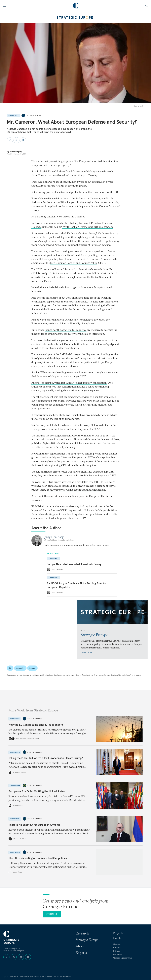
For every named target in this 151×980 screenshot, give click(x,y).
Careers (117, 948)
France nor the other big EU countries (66, 330)
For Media (118, 954)
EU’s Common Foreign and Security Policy (74, 263)
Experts (81, 953)
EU (10, 668)
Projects (118, 933)
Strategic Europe (33, 115)
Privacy (117, 951)
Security (20, 668)
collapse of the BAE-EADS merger (62, 354)
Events (117, 938)
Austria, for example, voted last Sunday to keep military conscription (69, 383)
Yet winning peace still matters (48, 192)
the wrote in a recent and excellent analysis (76, 490)
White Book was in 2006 (95, 436)
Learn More (87, 653)
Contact (117, 944)
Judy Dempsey (16, 151)
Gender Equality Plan (123, 958)
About (80, 946)
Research (82, 933)
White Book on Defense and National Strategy (88, 227)
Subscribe (52, 914)
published (50, 443)
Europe (32, 668)
